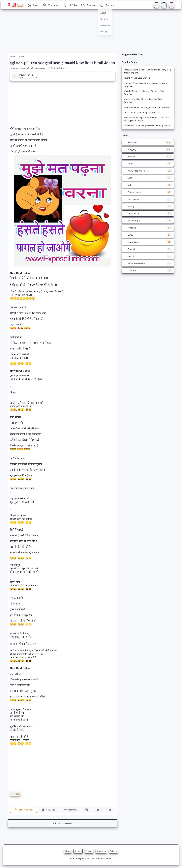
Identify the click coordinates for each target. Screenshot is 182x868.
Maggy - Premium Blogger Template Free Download (143, 101)
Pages (107, 5)
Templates (148, 142)
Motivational (148, 242)
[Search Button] (156, 5)
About (68, 851)
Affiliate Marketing (148, 263)
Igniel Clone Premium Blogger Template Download (147, 107)
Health (148, 256)
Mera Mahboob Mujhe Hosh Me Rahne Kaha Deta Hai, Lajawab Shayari (147, 119)
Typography (51, 5)
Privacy (89, 851)
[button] (49, 810)
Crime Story (148, 213)
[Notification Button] (164, 5)
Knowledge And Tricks (148, 171)
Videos (148, 185)
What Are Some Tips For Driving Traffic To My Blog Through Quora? (147, 71)
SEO (148, 178)
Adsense (148, 270)
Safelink (70, 5)
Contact (78, 851)
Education (148, 249)
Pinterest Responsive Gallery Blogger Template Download (146, 84)
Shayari (148, 157)
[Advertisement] (85, 33)
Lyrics (148, 235)
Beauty (148, 206)
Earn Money (148, 199)
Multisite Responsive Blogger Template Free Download (144, 93)
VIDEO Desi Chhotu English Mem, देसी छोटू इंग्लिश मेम (147, 126)
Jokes (15, 794)
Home (33, 5)
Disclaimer (101, 851)
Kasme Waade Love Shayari (137, 78)
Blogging (148, 149)
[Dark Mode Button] (171, 5)
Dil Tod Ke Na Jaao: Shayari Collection (142, 112)
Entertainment (148, 192)
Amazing (148, 228)
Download (89, 5)
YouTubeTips (148, 221)
